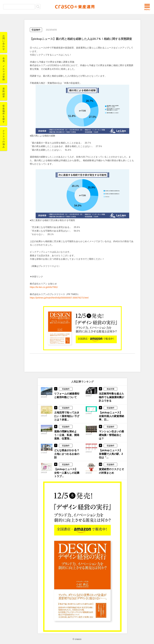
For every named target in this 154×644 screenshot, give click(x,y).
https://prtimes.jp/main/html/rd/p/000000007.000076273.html (59, 298)
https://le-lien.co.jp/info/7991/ (44, 287)
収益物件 (36, 30)
